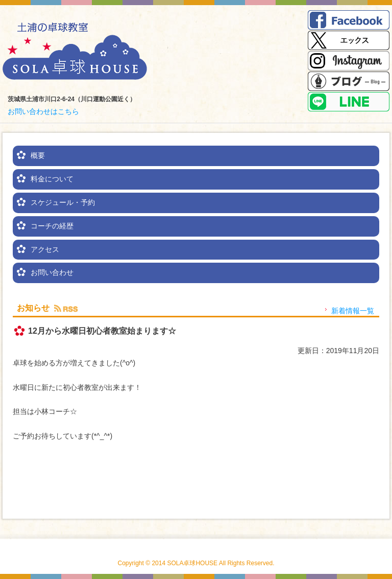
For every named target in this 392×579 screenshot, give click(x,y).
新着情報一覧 (353, 311)
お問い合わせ (52, 272)
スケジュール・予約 (63, 202)
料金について (52, 179)
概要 (38, 155)
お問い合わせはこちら (43, 111)
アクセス (45, 249)
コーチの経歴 (52, 226)
